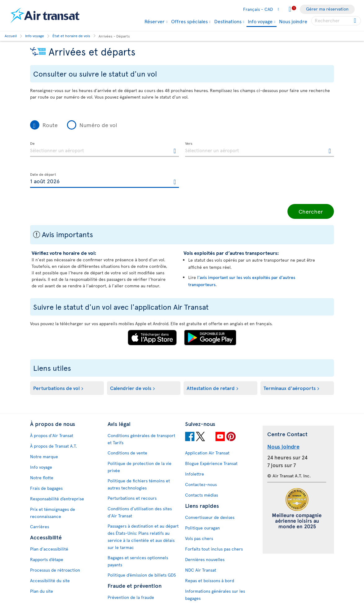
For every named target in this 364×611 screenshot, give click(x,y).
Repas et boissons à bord (210, 580)
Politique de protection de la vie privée (140, 467)
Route (50, 125)
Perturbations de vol (56, 388)
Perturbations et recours (132, 498)
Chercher (311, 211)
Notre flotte (42, 478)
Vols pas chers (199, 538)
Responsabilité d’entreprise (57, 499)
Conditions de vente (127, 453)
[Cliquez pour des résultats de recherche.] (355, 21)
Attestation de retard (211, 388)
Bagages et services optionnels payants (138, 561)
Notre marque (44, 456)
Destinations (228, 21)
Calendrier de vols (131, 388)
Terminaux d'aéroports (290, 388)
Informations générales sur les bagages (215, 595)
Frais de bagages (46, 488)
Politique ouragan (202, 528)
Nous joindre (293, 21)
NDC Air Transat (201, 570)
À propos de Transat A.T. (53, 446)
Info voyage (260, 22)
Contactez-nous (201, 484)
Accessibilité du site (50, 580)
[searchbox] (336, 21)
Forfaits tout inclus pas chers (214, 549)
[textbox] (104, 149)
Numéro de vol (98, 125)
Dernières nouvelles (205, 559)
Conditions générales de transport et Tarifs (141, 439)
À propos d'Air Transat (52, 435)
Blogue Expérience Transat (211, 463)
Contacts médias (202, 495)
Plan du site (42, 591)
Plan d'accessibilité (49, 549)
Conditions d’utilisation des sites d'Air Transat (140, 512)
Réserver (155, 21)
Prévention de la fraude (131, 597)
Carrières (40, 527)
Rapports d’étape (47, 559)
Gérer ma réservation (327, 9)
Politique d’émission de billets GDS (142, 575)
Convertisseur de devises (210, 517)
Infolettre (195, 474)
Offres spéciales (189, 21)
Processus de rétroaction (55, 570)
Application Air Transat (207, 453)
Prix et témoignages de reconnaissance (53, 513)
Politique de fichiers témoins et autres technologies (139, 484)
